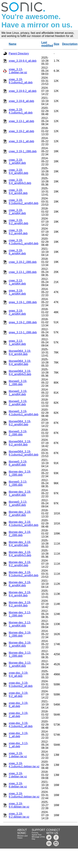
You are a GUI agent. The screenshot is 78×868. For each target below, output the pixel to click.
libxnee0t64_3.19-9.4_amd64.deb (20, 363)
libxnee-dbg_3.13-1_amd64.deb (20, 664)
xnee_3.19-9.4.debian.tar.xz (19, 805)
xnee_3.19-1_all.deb (21, 141)
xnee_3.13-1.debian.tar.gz (18, 71)
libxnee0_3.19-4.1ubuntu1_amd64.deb (24, 413)
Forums (35, 833)
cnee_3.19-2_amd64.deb (17, 212)
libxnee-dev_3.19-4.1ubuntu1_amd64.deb (24, 523)
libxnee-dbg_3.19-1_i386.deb (20, 634)
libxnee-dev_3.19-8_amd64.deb (20, 584)
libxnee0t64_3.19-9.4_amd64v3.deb (20, 373)
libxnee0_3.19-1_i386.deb (18, 383)
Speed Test (37, 835)
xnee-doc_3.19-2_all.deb (18, 715)
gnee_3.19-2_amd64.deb (17, 312)
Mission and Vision (22, 837)
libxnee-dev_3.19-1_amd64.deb (20, 493)
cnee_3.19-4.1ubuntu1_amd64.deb (24, 242)
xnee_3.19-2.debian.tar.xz (18, 775)
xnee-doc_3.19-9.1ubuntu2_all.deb (21, 684)
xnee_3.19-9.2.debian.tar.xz (19, 815)
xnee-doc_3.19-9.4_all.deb (18, 674)
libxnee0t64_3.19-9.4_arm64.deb (20, 352)
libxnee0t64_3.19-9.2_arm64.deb (20, 443)
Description (70, 44)
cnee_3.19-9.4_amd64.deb (18, 171)
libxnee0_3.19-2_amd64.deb (18, 403)
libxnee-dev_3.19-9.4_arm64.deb (20, 594)
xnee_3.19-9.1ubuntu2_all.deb (21, 81)
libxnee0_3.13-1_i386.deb (18, 483)
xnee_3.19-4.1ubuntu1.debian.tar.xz (24, 765)
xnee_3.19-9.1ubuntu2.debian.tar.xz (24, 795)
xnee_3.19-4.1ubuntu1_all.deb (21, 111)
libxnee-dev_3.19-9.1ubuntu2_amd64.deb (24, 574)
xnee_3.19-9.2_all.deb (23, 91)
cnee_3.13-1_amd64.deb (17, 282)
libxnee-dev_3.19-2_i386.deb (20, 534)
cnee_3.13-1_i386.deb (23, 272)
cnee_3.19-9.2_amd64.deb (18, 222)
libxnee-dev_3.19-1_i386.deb (20, 473)
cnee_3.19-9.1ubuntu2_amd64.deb (24, 202)
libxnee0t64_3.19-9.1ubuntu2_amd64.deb (24, 453)
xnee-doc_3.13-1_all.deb (18, 745)
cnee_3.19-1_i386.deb (23, 151)
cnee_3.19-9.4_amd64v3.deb (20, 181)
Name (13, 44)
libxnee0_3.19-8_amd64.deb (18, 463)
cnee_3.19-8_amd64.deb (17, 252)
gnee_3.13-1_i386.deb (23, 332)
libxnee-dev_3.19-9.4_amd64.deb (20, 544)
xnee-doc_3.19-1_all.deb (18, 735)
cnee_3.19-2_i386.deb (23, 262)
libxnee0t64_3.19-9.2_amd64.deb (20, 423)
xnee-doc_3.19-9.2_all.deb (18, 694)
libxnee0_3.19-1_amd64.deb (18, 393)
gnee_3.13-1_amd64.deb (17, 342)
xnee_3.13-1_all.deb (21, 121)
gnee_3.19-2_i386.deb (23, 322)
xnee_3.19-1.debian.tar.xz (18, 755)
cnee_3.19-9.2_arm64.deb (18, 232)
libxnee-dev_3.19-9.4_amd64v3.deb (20, 554)
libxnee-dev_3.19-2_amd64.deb (20, 513)
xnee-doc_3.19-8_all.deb (18, 705)
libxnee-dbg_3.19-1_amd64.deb (20, 644)
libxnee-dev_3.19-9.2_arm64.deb (20, 604)
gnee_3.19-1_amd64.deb (17, 292)
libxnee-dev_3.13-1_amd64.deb (20, 624)
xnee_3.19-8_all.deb (21, 101)
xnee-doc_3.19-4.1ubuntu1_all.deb (21, 725)
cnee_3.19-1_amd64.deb (17, 161)
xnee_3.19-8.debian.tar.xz (18, 785)
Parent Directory (19, 54)
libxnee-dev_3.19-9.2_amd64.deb (20, 564)
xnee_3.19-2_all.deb (21, 131)
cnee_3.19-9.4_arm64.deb (18, 192)
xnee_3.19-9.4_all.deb (23, 61)
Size (56, 44)
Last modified (47, 44)
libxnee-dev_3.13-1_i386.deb (20, 614)
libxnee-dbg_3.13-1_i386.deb (20, 654)
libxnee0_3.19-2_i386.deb (18, 433)
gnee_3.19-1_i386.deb (23, 302)
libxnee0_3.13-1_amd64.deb (18, 503)
